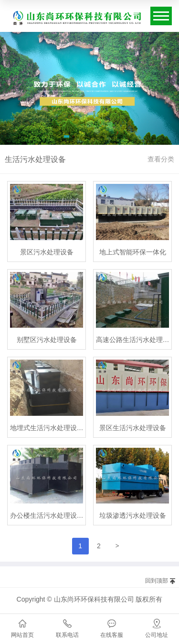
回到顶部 (157, 581)
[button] (67, 138)
